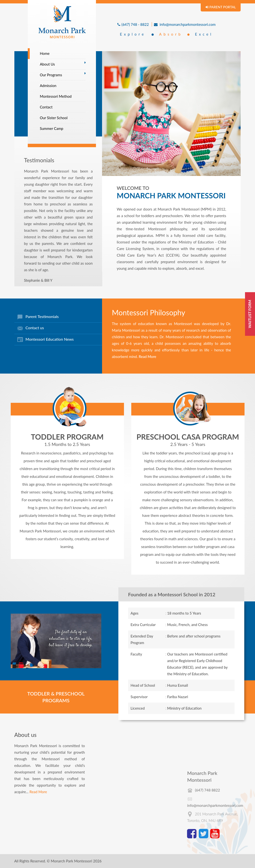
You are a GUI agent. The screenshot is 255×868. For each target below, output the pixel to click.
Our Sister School (54, 118)
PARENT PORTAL (221, 7)
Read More (147, 357)
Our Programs (51, 75)
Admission (48, 86)
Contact (46, 107)
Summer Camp (52, 128)
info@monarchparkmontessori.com (185, 24)
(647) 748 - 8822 (133, 24)
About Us (47, 64)
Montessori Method (56, 96)
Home (45, 53)
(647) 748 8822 (208, 790)
